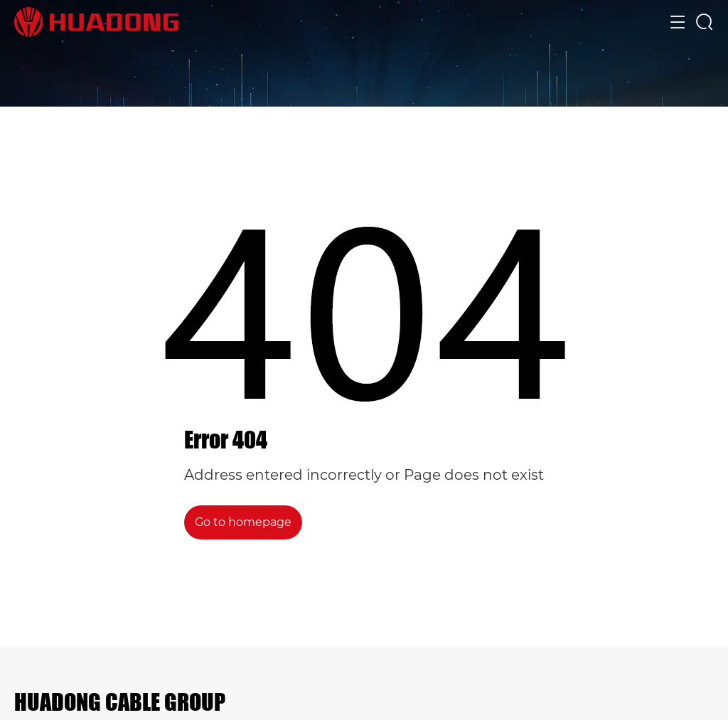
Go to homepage (243, 522)
